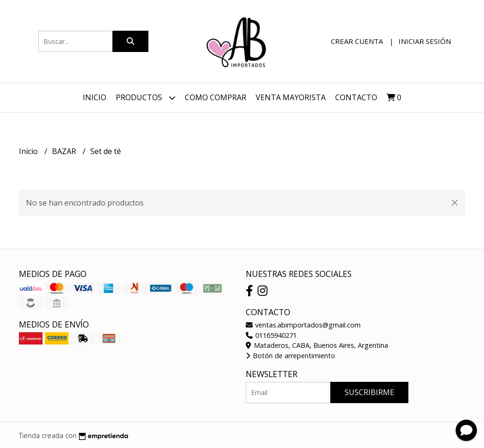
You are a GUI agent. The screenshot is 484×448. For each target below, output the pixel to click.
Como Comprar (216, 97)
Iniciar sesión (425, 41)
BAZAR (65, 151)
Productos (146, 98)
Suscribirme (369, 392)
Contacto (356, 97)
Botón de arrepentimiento (290, 356)
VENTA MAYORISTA (291, 97)
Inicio (95, 97)
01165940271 (271, 335)
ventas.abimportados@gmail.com (303, 325)
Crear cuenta (357, 41)
